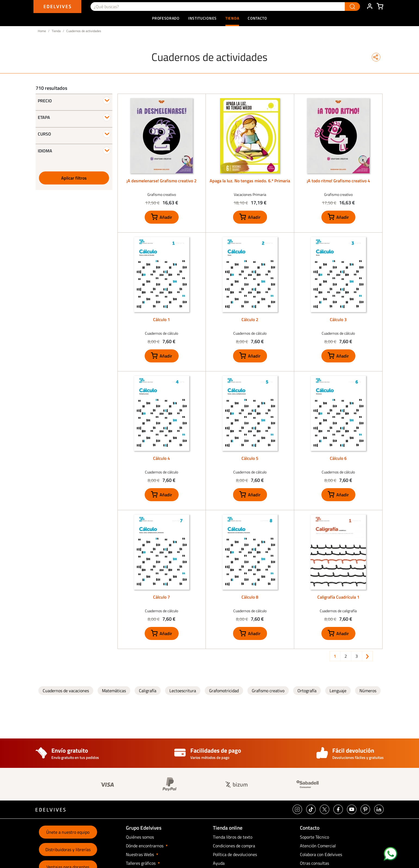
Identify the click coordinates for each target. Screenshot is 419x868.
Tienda (56, 31)
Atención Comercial (318, 846)
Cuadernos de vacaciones (66, 691)
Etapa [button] (44, 117)
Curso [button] (44, 134)
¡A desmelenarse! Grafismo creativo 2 (162, 181)
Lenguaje (338, 691)
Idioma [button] (45, 151)
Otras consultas (314, 863)
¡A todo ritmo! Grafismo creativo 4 (338, 181)
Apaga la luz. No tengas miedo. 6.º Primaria (250, 181)
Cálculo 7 (162, 597)
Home (42, 31)
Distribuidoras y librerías (68, 849)
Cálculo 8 (250, 597)
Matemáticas (114, 691)
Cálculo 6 (338, 458)
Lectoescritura (183, 691)
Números (368, 691)
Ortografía (307, 691)
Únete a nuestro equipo (68, 832)
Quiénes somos (140, 837)
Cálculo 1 (162, 319)
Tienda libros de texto (233, 837)
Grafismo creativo (268, 691)
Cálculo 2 (250, 319)
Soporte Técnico (314, 837)
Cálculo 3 (338, 319)
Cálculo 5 (250, 458)
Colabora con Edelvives (321, 854)
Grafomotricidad (224, 691)
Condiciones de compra (234, 846)
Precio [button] (45, 101)
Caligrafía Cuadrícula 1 (338, 597)
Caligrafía (148, 691)
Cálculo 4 (162, 458)
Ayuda (219, 863)
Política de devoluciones (235, 854)
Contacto (257, 18)
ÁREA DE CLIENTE (370, 7)
